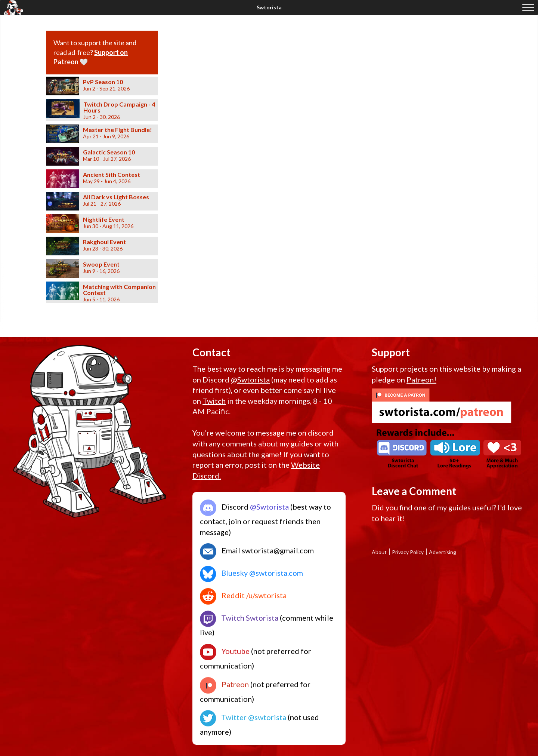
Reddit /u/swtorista (243, 595)
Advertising (443, 552)
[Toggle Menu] (528, 7)
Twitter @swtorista (243, 717)
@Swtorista (250, 379)
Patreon (224, 684)
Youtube (225, 651)
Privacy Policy (408, 552)
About (379, 552)
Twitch (214, 401)
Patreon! (421, 379)
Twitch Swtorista (239, 618)
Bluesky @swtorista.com (251, 573)
